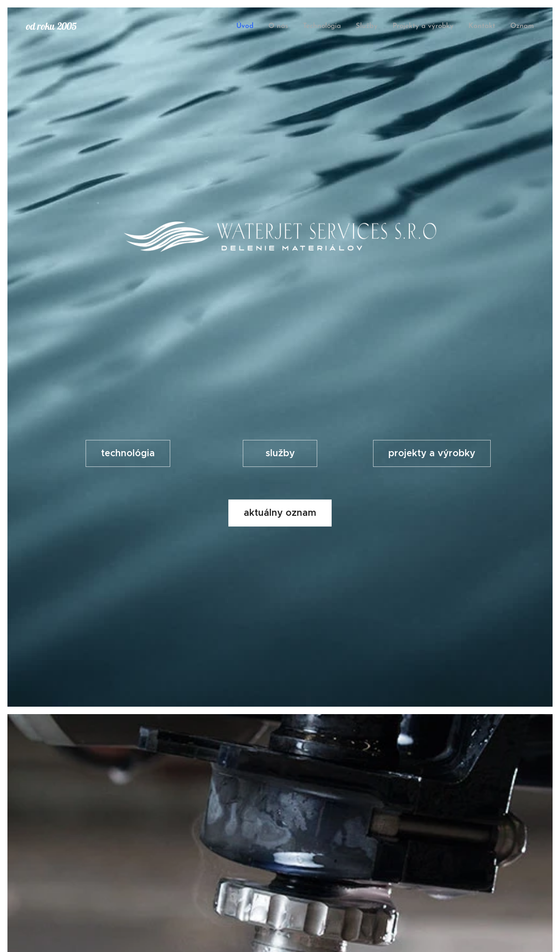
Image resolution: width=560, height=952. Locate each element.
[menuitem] (249, 27)
